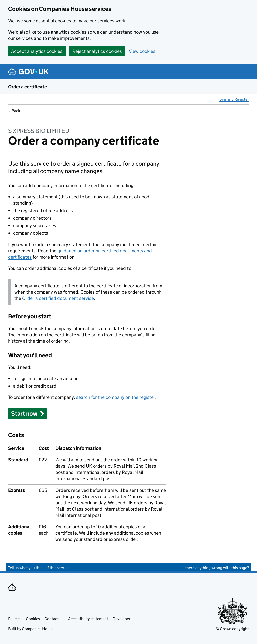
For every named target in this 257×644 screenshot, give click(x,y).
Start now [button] (28, 413)
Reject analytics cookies (97, 51)
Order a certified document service (58, 298)
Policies (15, 619)
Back (16, 111)
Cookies (33, 619)
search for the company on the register (116, 397)
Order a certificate (27, 87)
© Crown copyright (232, 629)
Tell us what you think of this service (39, 568)
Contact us (54, 619)
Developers (122, 619)
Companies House (38, 629)
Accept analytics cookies (37, 51)
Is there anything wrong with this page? (215, 568)
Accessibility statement (88, 619)
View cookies (142, 51)
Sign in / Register (234, 99)
